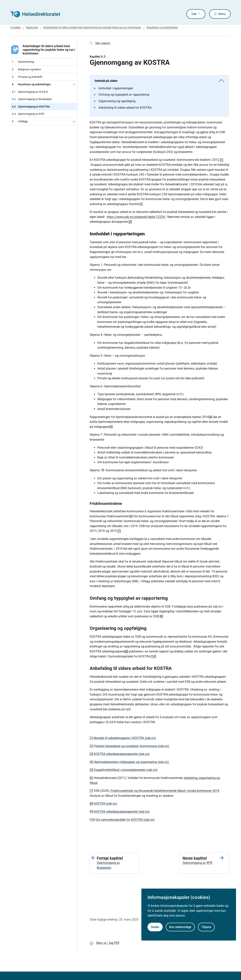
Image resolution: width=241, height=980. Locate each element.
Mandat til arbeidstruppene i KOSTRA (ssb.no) (125, 738)
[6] (131, 516)
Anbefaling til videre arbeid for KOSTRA (123, 108)
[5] (111, 427)
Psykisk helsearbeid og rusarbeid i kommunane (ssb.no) (131, 746)
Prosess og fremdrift (27, 77)
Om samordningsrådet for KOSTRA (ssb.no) (125, 820)
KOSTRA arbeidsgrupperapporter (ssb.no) (122, 754)
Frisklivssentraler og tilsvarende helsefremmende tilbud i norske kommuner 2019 (165, 791)
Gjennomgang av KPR (28, 114)
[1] (222, 160)
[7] (119, 531)
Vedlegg (20, 121)
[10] (153, 656)
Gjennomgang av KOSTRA (31, 107)
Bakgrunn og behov (27, 69)
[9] (126, 651)
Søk (190, 14)
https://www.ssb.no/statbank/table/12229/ (136, 217)
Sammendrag (23, 62)
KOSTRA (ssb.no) (105, 804)
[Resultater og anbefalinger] (74, 84)
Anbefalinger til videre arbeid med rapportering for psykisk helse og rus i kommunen (43, 50)
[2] (141, 204)
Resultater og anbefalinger (31, 84)
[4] (211, 417)
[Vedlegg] (74, 121)
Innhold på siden (159, 81)
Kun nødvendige (180, 927)
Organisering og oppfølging (114, 101)
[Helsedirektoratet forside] (38, 14)
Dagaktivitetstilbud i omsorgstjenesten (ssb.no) (126, 770)
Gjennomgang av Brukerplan (32, 99)
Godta (155, 927)
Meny (222, 14)
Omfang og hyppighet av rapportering (121, 95)
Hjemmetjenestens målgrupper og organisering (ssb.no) (131, 762)
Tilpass (206, 927)
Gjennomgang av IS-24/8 (30, 92)
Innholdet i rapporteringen (113, 88)
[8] (161, 616)
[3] (130, 222)
